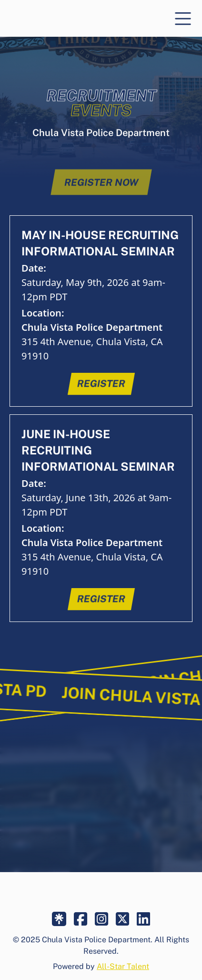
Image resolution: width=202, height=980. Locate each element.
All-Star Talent (123, 966)
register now (101, 191)
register (101, 384)
